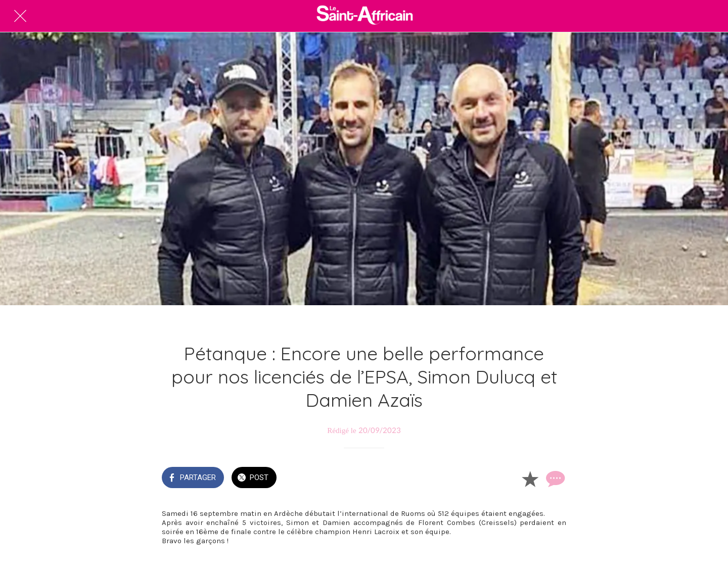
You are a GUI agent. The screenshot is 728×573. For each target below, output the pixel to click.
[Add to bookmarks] (530, 479)
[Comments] (554, 479)
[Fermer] (20, 16)
